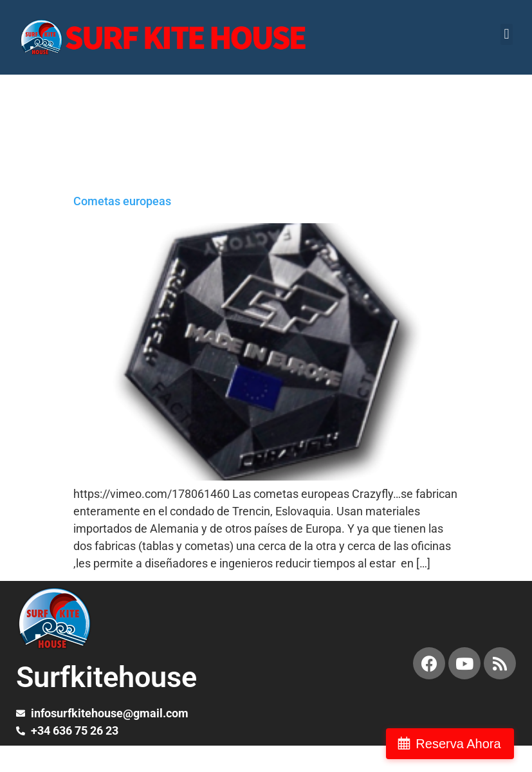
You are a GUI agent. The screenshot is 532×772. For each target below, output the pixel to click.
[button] (507, 34)
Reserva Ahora (464, 744)
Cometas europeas (122, 201)
